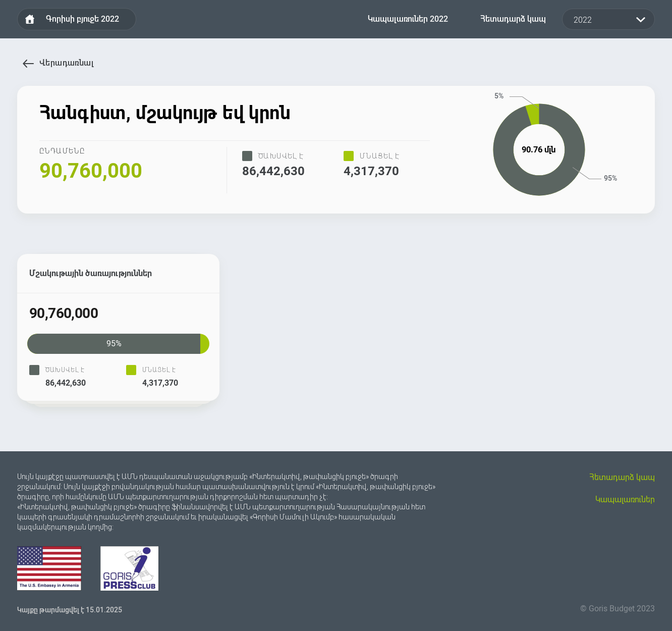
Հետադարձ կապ (513, 19)
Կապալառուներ (625, 499)
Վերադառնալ (28, 64)
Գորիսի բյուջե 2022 (82, 19)
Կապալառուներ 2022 (408, 19)
